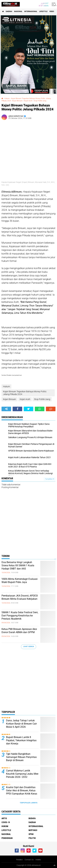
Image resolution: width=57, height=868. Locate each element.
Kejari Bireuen (17, 101)
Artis (4, 818)
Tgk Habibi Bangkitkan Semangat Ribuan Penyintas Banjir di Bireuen (21, 757)
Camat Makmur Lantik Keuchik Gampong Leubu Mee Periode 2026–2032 (22, 774)
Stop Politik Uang (40, 101)
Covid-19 (6, 822)
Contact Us (29, 860)
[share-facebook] (17, 409)
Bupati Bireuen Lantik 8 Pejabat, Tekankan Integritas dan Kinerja (21, 740)
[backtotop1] (54, 865)
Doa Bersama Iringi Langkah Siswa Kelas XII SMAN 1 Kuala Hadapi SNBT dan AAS (18, 565)
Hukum (7, 98)
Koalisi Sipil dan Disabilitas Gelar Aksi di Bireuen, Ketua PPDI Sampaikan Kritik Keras (22, 790)
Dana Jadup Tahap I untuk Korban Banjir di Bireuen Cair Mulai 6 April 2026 (21, 724)
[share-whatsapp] (40, 409)
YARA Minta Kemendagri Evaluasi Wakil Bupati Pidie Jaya (20, 581)
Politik (32, 838)
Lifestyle (43, 11)
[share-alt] (6, 409)
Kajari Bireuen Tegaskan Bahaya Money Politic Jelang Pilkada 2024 (25, 393)
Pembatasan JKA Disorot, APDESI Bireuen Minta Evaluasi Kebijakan (20, 597)
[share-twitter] (28, 409)
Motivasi (33, 830)
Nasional (18, 11)
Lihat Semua (29, 647)
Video (52, 11)
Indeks (38, 860)
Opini (31, 834)
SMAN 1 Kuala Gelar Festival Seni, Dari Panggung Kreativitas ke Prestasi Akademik (20, 616)
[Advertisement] (28, 681)
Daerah (9, 11)
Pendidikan (7, 838)
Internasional (31, 11)
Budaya (32, 818)
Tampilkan (50, 479)
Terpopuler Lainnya (29, 803)
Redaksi (19, 860)
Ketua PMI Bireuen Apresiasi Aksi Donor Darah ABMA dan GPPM (19, 631)
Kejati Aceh (28, 101)
